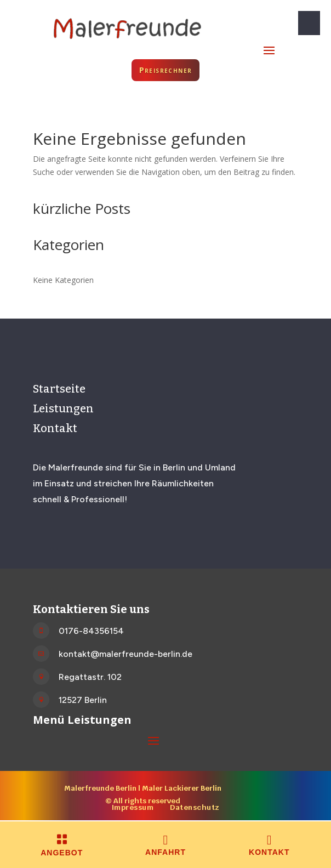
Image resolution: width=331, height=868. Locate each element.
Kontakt (55, 428)
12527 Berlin (83, 700)
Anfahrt (165, 852)
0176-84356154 (91, 631)
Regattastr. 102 (90, 677)
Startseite (59, 389)
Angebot (62, 853)
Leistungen (63, 409)
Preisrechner (166, 70)
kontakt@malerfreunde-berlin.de (125, 654)
